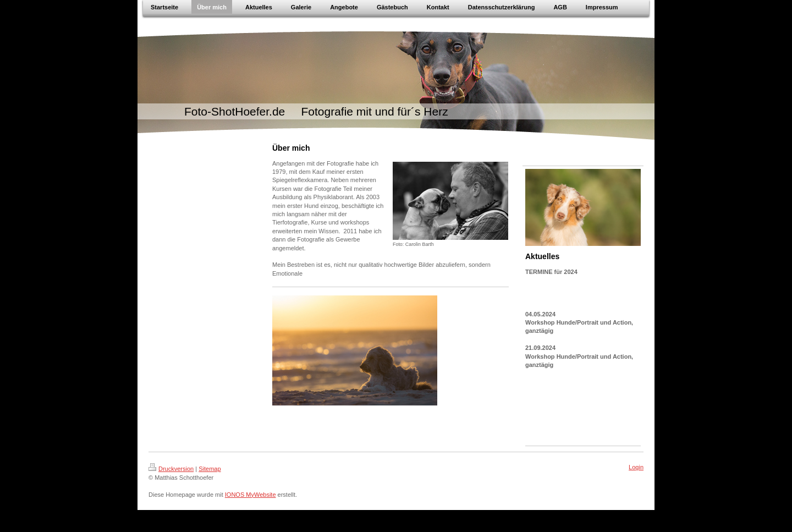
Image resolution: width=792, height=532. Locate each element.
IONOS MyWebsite (251, 495)
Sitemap (210, 469)
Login (636, 467)
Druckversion (171, 469)
